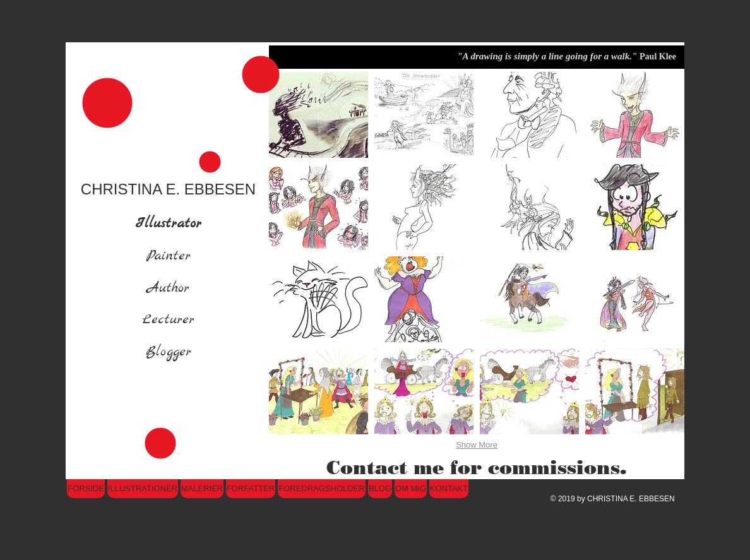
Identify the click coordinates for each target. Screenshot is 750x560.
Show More (477, 445)
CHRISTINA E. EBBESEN (168, 189)
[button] (318, 115)
